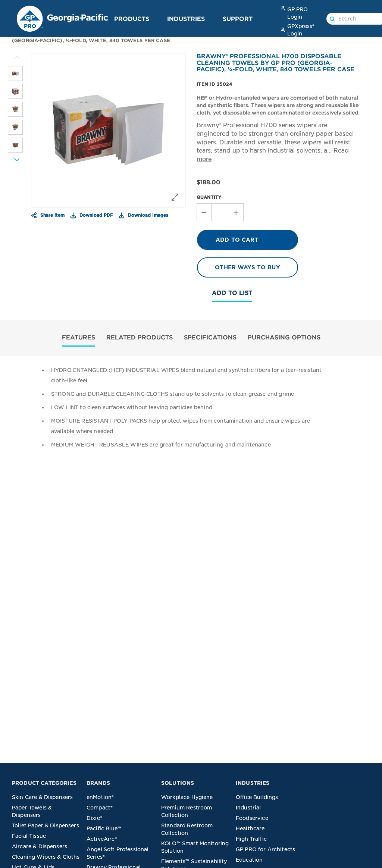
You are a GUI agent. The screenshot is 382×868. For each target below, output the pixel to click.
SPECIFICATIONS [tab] (210, 337)
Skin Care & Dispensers (42, 797)
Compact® (100, 808)
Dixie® (94, 818)
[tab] (79, 338)
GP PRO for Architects (265, 849)
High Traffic (251, 839)
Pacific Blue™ (104, 828)
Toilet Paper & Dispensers (46, 825)
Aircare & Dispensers (40, 846)
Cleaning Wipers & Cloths (46, 857)
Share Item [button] (52, 215)
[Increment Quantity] (236, 212)
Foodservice (252, 818)
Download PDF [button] (95, 215)
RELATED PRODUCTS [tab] (140, 337)
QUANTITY (209, 197)
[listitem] (15, 73)
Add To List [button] (232, 293)
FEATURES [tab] (79, 337)
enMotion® (100, 797)
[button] (158, 18)
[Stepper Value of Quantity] (220, 212)
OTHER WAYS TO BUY (248, 267)
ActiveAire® (102, 839)
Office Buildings (257, 797)
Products (132, 19)
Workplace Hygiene (187, 797)
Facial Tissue (29, 836)
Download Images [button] (147, 215)
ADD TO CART (237, 240)
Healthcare (250, 828)
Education (249, 860)
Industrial (248, 808)
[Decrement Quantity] (204, 212)
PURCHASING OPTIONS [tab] (284, 337)
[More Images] (17, 57)
